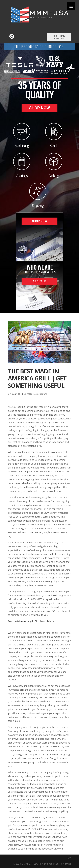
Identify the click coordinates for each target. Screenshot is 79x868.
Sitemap (66, 864)
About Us (40, 281)
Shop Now (40, 108)
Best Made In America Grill (34, 394)
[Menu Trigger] (71, 6)
